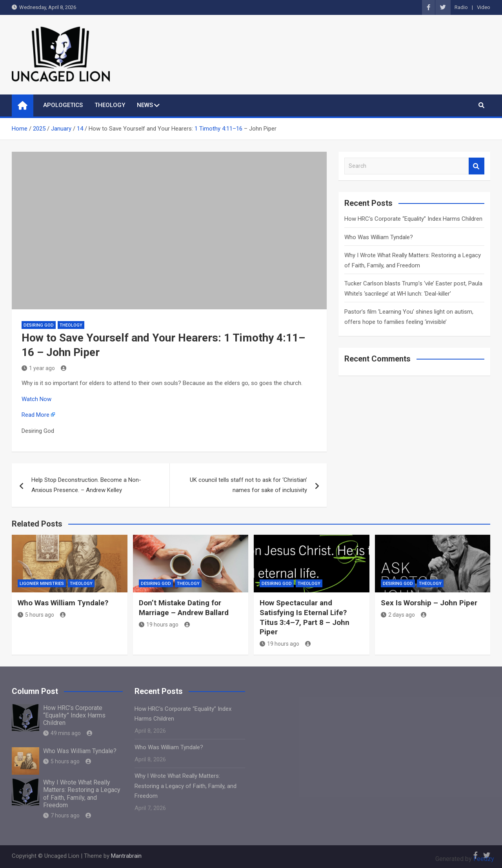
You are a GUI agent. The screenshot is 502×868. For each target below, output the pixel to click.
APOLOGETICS (63, 105)
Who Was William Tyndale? (379, 237)
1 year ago (38, 368)
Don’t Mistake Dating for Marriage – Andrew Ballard (184, 608)
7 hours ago (61, 815)
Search (477, 166)
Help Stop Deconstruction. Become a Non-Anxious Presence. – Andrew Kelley (86, 485)
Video (484, 7)
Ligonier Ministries (42, 584)
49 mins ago (62, 733)
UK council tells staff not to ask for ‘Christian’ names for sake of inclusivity (248, 485)
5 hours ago (36, 615)
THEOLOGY (110, 105)
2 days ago (398, 615)
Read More (35, 415)
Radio (461, 7)
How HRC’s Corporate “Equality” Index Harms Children (413, 219)
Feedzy (484, 859)
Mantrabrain (126, 856)
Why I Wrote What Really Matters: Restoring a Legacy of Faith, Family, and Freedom (82, 794)
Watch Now (36, 399)
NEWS (145, 105)
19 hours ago (159, 625)
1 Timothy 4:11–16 (218, 129)
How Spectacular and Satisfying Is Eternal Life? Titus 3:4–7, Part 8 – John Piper (305, 617)
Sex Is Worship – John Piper (429, 603)
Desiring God (39, 325)
